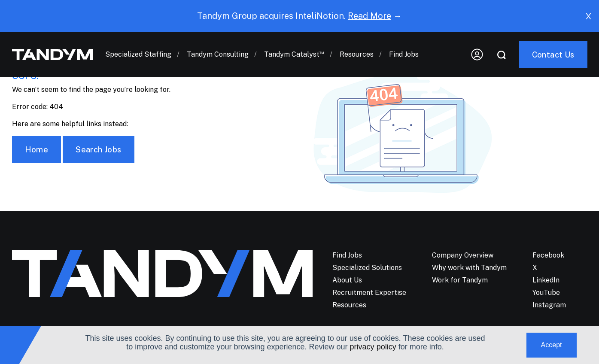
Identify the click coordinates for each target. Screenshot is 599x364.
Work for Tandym (460, 280)
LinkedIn (546, 280)
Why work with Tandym (469, 268)
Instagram (549, 305)
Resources (357, 51)
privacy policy (373, 347)
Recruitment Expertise (369, 293)
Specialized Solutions (367, 268)
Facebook (548, 255)
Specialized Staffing (138, 51)
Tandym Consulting (218, 51)
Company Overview (463, 255)
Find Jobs (404, 51)
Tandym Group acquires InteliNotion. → (299, 16)
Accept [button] (552, 345)
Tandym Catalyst (294, 51)
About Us (347, 280)
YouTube (546, 293)
